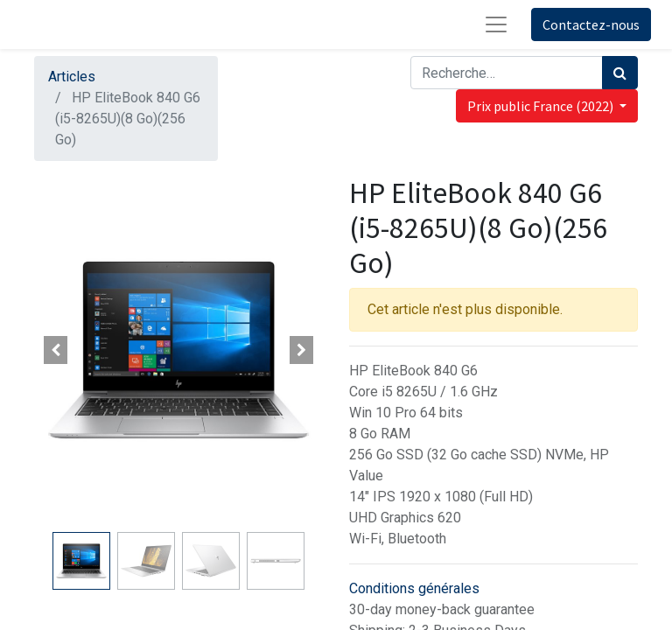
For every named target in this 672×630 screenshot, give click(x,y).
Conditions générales (414, 588)
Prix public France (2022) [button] (542, 106)
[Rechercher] (620, 73)
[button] (56, 350)
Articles (72, 77)
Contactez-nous (591, 24)
